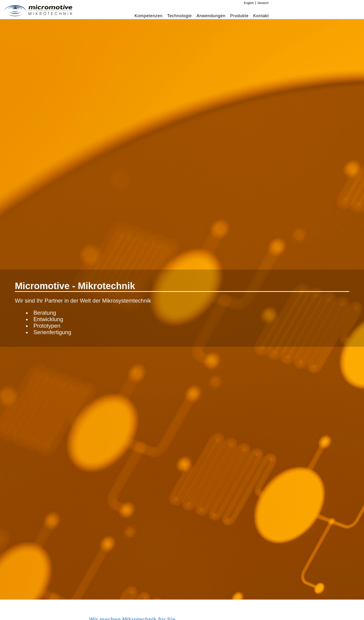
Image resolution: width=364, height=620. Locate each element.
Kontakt (261, 16)
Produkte (239, 16)
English (249, 3)
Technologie (180, 16)
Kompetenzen (149, 16)
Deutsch (263, 3)
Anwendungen (211, 16)
